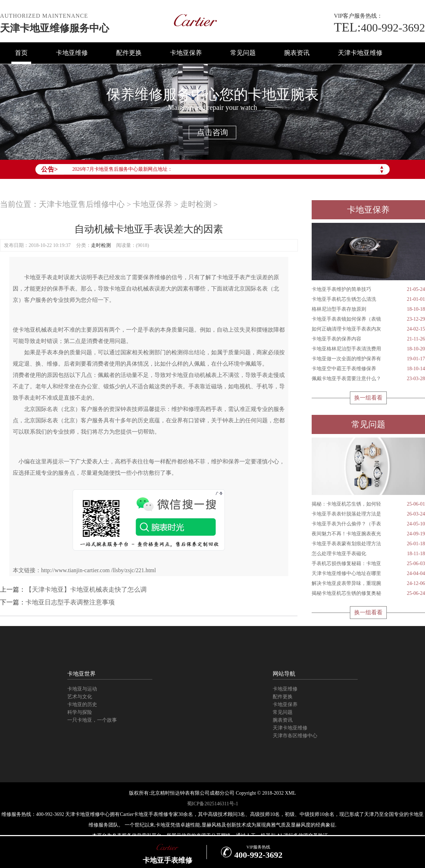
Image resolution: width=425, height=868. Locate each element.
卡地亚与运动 (82, 689)
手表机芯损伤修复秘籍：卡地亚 (368, 564)
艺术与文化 (80, 697)
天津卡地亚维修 (360, 53)
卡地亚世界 (81, 674)
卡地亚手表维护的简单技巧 (368, 289)
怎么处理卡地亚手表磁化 (368, 554)
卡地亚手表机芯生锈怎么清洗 (368, 299)
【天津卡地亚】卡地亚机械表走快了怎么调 (86, 590)
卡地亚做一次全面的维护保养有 (368, 359)
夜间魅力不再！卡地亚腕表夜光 (368, 534)
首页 (21, 53)
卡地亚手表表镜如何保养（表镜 (368, 319)
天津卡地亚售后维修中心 (82, 204)
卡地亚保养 (186, 53)
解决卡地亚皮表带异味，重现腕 (368, 584)
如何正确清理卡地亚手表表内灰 (368, 329)
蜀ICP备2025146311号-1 (213, 804)
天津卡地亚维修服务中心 (55, 28)
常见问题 (243, 53)
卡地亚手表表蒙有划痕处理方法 (368, 544)
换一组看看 (368, 398)
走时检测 (196, 204)
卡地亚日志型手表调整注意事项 (70, 602)
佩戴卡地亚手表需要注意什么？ (368, 379)
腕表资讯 (297, 53)
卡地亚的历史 (82, 704)
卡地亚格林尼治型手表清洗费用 (368, 349)
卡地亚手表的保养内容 (368, 339)
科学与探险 (80, 712)
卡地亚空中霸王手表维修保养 (368, 369)
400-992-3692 (379, 28)
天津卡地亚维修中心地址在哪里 (368, 574)
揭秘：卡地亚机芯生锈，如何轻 (368, 504)
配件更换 (129, 53)
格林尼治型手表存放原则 (368, 309)
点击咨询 (212, 132)
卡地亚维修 (72, 53)
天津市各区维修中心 (295, 736)
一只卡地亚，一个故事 (92, 720)
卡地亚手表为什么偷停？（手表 (368, 524)
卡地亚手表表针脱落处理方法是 (368, 514)
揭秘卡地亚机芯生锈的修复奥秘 (368, 593)
